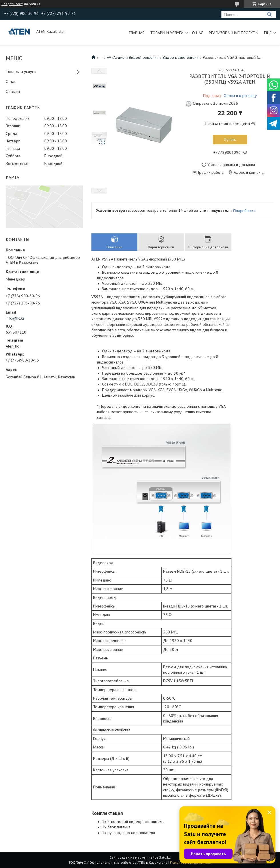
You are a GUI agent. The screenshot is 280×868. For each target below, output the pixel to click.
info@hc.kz (15, 318)
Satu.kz (165, 857)
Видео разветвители (181, 57)
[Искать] (269, 14)
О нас (198, 33)
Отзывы (13, 91)
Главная (137, 33)
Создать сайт (12, 4)
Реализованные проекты (234, 33)
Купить (230, 140)
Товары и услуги (167, 33)
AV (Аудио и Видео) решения (133, 57)
